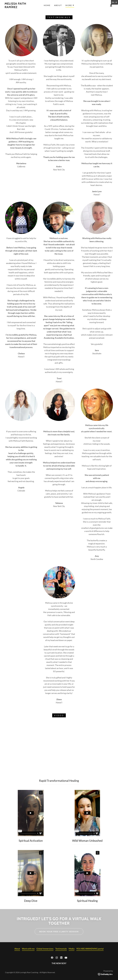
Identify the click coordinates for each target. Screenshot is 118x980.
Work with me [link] (28, 949)
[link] (19, 7)
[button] (70, 6)
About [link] (58, 5)
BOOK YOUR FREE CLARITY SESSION (59, 931)
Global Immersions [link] (45, 949)
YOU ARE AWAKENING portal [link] (90, 949)
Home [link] (47, 5)
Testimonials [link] (61, 949)
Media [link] (72, 949)
